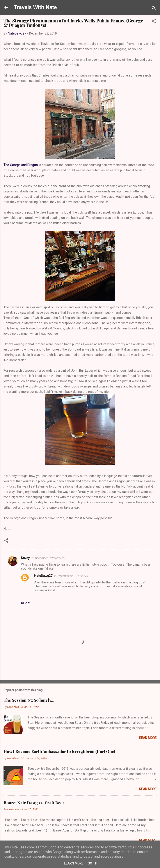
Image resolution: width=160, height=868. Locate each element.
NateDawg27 (43, 576)
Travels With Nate (35, 7)
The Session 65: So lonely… (29, 700)
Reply (25, 603)
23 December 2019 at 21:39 (48, 558)
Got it (93, 863)
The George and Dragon (21, 165)
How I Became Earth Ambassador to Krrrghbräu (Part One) (59, 751)
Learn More (74, 863)
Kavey (25, 558)
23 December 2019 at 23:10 (71, 576)
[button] (154, 22)
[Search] (154, 9)
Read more (148, 738)
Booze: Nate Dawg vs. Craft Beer (34, 803)
